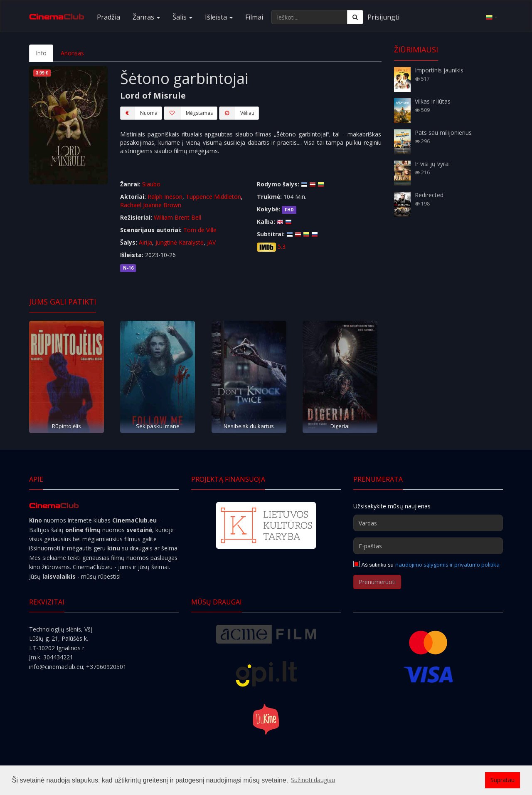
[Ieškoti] (355, 17)
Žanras (146, 17)
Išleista (219, 17)
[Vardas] (428, 523)
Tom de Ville (200, 230)
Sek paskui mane (158, 426)
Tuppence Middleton (213, 197)
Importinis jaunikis (439, 70)
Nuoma (139, 113)
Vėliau (237, 113)
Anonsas (72, 53)
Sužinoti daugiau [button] (313, 780)
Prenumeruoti (377, 582)
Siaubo (151, 184)
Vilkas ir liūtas (433, 101)
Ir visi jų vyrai (432, 164)
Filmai (254, 17)
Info (41, 53)
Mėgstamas (188, 113)
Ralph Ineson (165, 197)
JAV (211, 242)
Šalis (182, 17)
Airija (145, 242)
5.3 (282, 246)
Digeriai (340, 426)
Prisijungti (383, 17)
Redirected (429, 195)
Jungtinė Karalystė (180, 242)
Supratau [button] (502, 780)
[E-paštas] (428, 546)
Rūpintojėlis (66, 426)
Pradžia (108, 17)
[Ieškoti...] (309, 17)
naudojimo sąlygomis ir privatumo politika (447, 565)
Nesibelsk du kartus (249, 426)
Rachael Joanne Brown (151, 205)
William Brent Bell (177, 217)
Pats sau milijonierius (443, 132)
